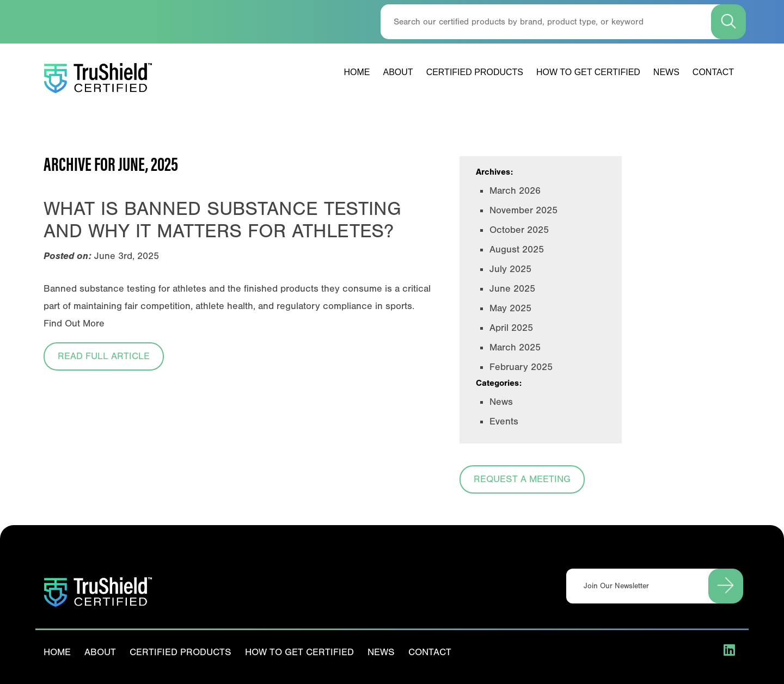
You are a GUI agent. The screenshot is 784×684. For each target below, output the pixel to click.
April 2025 (511, 328)
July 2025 (510, 269)
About (398, 72)
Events (504, 421)
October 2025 (519, 230)
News (666, 72)
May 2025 (510, 308)
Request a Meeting (522, 479)
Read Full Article (104, 356)
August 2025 (517, 249)
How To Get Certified (588, 72)
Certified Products (475, 72)
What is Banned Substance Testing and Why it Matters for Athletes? (222, 220)
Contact (713, 72)
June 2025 (512, 289)
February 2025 (521, 367)
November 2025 (523, 210)
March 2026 (515, 191)
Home (357, 72)
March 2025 (515, 347)
